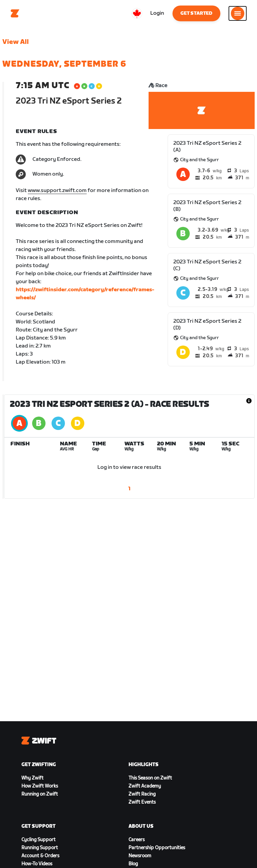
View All (16, 42)
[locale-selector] (137, 13)
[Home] (15, 13)
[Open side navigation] (238, 13)
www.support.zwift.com (57, 191)
